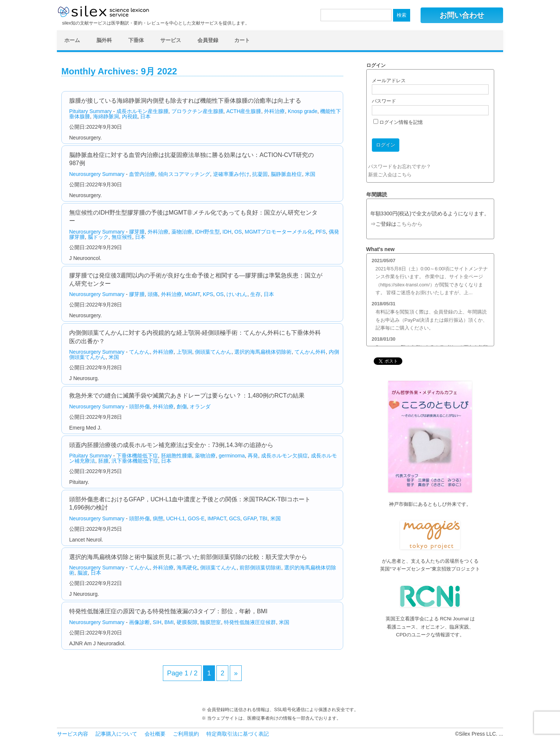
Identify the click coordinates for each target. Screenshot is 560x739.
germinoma (232, 456)
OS (238, 232)
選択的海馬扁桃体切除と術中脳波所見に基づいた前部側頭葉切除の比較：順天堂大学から (188, 557)
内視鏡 (130, 116)
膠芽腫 (137, 232)
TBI (263, 518)
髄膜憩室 (210, 622)
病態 (158, 518)
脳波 (83, 573)
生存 (255, 294)
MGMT (192, 294)
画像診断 (139, 622)
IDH (227, 232)
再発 (253, 456)
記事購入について (116, 734)
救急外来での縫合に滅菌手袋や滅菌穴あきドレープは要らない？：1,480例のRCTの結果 (187, 396)
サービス (171, 40)
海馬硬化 (187, 568)
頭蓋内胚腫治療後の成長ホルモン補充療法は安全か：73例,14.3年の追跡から (171, 445)
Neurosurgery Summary (97, 174)
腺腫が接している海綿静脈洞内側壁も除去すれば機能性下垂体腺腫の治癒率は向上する (185, 101)
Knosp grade (302, 111)
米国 (310, 174)
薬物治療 (182, 232)
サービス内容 (73, 734)
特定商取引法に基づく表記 (238, 734)
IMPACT (217, 518)
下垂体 (136, 40)
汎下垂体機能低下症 (135, 461)
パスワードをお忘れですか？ (400, 166)
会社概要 (155, 734)
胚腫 (103, 461)
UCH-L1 (176, 518)
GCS (235, 518)
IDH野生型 (207, 232)
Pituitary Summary (90, 111)
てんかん (139, 352)
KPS (208, 294)
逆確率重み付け (231, 174)
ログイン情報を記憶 (398, 122)
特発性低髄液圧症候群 (250, 622)
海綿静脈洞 (106, 116)
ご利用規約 (186, 734)
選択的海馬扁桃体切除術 (263, 352)
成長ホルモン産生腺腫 (142, 111)
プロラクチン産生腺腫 (197, 111)
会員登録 (208, 40)
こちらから (409, 224)
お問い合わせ (462, 15)
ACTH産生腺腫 (244, 111)
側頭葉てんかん (213, 352)
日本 (145, 116)
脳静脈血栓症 (286, 174)
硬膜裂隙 (187, 622)
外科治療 (274, 111)
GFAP (250, 518)
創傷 (182, 407)
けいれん (237, 294)
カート (242, 40)
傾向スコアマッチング (184, 174)
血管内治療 (142, 174)
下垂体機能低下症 (137, 456)
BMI (169, 622)
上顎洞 (184, 352)
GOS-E (196, 518)
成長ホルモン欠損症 (284, 456)
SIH (157, 622)
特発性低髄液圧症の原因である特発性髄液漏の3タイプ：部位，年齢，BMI (168, 611)
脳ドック (98, 237)
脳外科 (104, 40)
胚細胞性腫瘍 (177, 456)
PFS (321, 232)
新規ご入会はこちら (390, 175)
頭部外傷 (139, 407)
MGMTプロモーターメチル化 (279, 232)
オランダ (200, 407)
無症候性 (122, 237)
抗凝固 (260, 174)
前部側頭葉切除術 (260, 568)
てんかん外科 (310, 352)
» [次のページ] (236, 673)
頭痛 (153, 294)
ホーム (72, 40)
